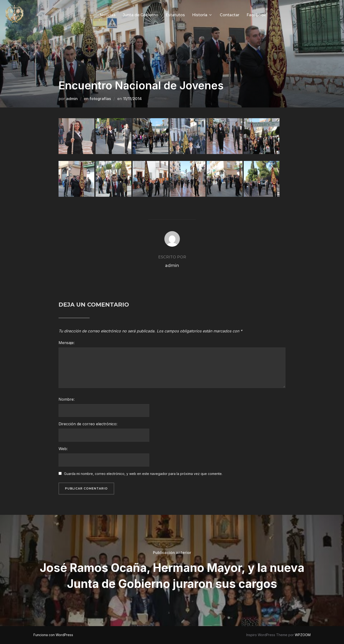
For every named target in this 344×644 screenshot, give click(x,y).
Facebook (256, 15)
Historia (202, 15)
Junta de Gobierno (141, 15)
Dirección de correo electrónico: (88, 424)
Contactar (230, 15)
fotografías (100, 99)
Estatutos (175, 15)
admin (72, 99)
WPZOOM (303, 635)
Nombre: (67, 399)
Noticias (108, 15)
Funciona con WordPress (53, 635)
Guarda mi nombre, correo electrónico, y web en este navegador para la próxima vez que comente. (143, 474)
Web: (63, 449)
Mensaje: (67, 343)
